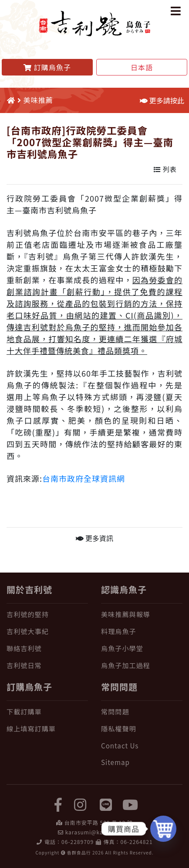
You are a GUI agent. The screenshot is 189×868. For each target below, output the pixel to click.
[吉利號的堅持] (47, 614)
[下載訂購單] (47, 712)
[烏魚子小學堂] (142, 648)
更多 (94, 538)
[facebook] (58, 804)
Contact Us (120, 745)
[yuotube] (131, 804)
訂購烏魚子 (29, 687)
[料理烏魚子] (142, 631)
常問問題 (119, 687)
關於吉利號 (29, 589)
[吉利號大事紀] (47, 631)
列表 (165, 169)
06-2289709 (78, 842)
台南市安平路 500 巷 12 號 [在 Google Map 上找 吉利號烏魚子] (99, 822)
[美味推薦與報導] (142, 614)
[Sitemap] (142, 762)
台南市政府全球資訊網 (84, 478)
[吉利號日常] (47, 665)
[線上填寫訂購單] (47, 729)
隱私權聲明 (119, 728)
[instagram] (80, 804)
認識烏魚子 (124, 589)
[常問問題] (142, 712)
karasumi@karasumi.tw (98, 832)
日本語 (142, 67)
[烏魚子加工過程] (142, 665)
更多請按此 (162, 100)
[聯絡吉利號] (47, 648)
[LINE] (106, 804)
